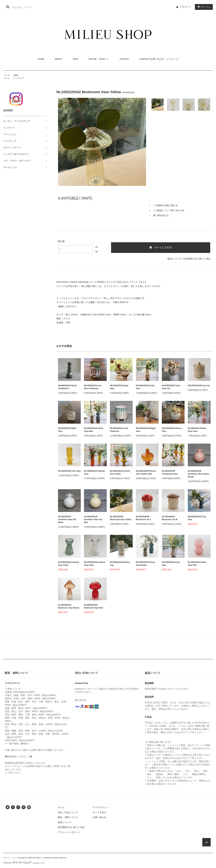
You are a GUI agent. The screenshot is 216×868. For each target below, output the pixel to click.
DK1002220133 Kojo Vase (119, 387)
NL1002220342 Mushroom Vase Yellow (121, 518)
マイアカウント (101, 807)
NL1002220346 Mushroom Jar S (143, 518)
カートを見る (99, 812)
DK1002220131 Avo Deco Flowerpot (93, 387)
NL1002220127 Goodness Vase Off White (67, 520)
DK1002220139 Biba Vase (67, 430)
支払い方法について (68, 812)
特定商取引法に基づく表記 (197, 259)
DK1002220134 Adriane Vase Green (69, 564)
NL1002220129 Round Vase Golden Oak (146, 472)
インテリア (19, 78)
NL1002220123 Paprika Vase (94, 472)
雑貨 (16, 75)
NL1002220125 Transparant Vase (170, 472)
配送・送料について (68, 817)
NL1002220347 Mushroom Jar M (170, 518)
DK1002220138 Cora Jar (199, 386)
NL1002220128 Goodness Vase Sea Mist (93, 520)
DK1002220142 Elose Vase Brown (145, 564)
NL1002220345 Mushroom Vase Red (93, 606)
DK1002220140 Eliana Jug (120, 564)
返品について (174, 259)
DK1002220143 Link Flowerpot (119, 430)
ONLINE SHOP (99, 59)
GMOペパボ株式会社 (44, 858)
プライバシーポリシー (69, 832)
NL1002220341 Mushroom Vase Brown (69, 606)
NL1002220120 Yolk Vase (69, 471)
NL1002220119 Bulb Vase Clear (197, 430)
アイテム (203, 7)
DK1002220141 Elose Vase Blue (94, 430)
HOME (41, 59)
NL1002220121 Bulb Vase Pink (197, 564)
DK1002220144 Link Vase (171, 564)
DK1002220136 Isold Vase (145, 387)
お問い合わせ (99, 817)
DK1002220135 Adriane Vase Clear (95, 564)
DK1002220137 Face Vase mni (171, 387)
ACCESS (124, 59)
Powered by (24, 863)
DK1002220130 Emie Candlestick (67, 387)
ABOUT (59, 59)
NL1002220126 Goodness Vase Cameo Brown (199, 474)
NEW (75, 59)
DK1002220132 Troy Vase (197, 518)
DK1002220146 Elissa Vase (172, 430)
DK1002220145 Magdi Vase (146, 430)
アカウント (185, 7)
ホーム (7, 75)
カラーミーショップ (10, 858)
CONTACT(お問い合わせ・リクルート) (159, 59)
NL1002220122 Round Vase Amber (120, 472)
